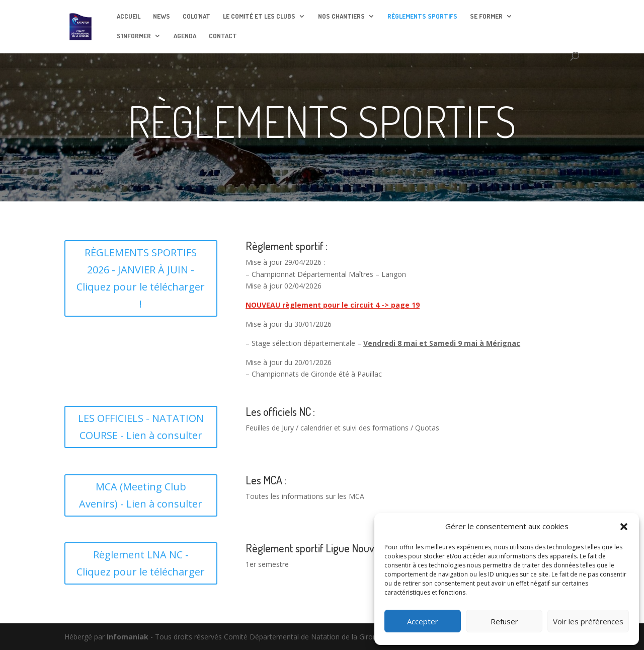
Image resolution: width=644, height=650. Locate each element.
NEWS (162, 16)
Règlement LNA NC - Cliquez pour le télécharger (141, 563)
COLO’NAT (196, 16)
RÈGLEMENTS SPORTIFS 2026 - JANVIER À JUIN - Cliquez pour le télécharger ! (141, 278)
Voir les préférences (588, 621)
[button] (624, 527)
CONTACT (223, 36)
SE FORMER (486, 16)
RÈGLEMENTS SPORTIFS (422, 16)
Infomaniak (128, 637)
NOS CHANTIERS (341, 16)
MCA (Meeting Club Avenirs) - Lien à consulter (141, 495)
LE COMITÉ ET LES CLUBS (259, 16)
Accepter (423, 621)
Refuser (504, 621)
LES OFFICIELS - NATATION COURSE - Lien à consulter (141, 427)
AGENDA (185, 36)
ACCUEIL (129, 16)
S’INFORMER (134, 36)
